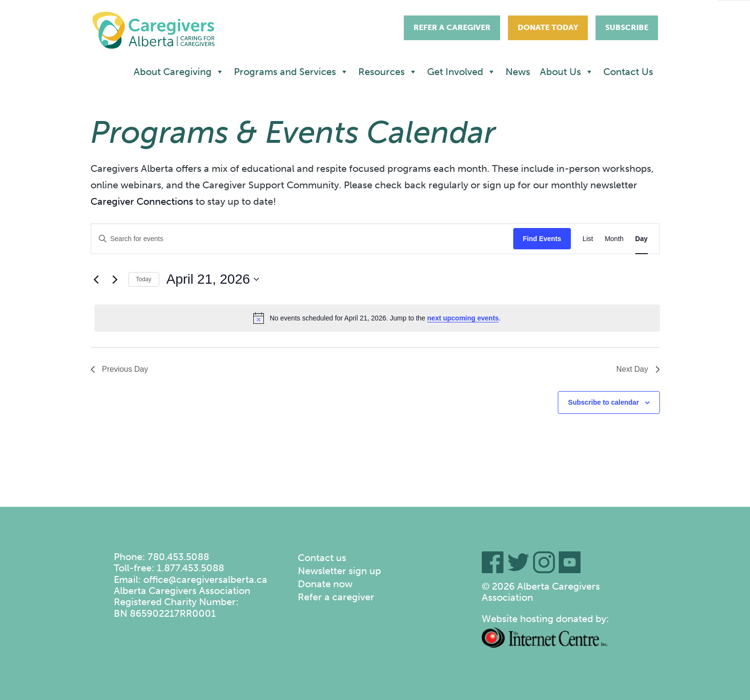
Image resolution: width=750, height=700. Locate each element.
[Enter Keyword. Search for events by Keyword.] (302, 239)
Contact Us (628, 72)
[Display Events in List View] (588, 239)
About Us (567, 72)
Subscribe (627, 27)
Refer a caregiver (336, 597)
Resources (388, 72)
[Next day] (115, 279)
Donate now (325, 584)
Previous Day (119, 369)
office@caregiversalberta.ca (205, 579)
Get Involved (461, 72)
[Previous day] (96, 279)
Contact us (322, 558)
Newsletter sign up (339, 571)
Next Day (638, 369)
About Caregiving (179, 72)
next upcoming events (463, 318)
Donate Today (548, 27)
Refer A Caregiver (452, 27)
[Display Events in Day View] (642, 239)
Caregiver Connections (142, 201)
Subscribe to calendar (603, 402)
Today (144, 279)
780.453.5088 (178, 557)
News (518, 72)
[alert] (377, 318)
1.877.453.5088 (191, 568)
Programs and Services (291, 72)
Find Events (542, 239)
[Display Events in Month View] (614, 239)
